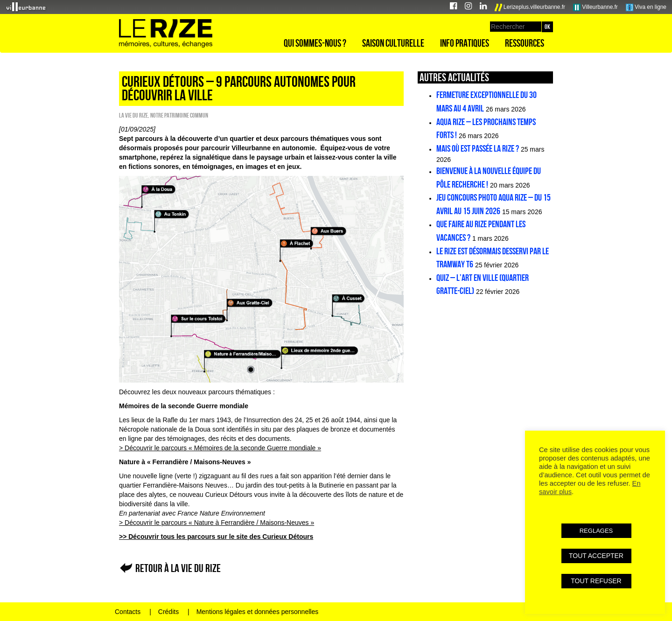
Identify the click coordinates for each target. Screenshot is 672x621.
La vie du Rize (133, 115)
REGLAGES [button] (596, 531)
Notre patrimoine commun (179, 115)
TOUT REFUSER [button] (596, 581)
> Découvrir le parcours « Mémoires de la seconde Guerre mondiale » (220, 448)
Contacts (128, 612)
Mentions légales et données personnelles (258, 612)
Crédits (168, 612)
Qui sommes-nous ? (315, 43)
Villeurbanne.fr (595, 7)
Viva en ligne (646, 7)
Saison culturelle (393, 43)
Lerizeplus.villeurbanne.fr (530, 7)
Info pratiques (465, 43)
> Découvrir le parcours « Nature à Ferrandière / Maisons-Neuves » (217, 523)
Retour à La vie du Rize (178, 568)
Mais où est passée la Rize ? (478, 148)
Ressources (525, 43)
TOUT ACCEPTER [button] (596, 556)
